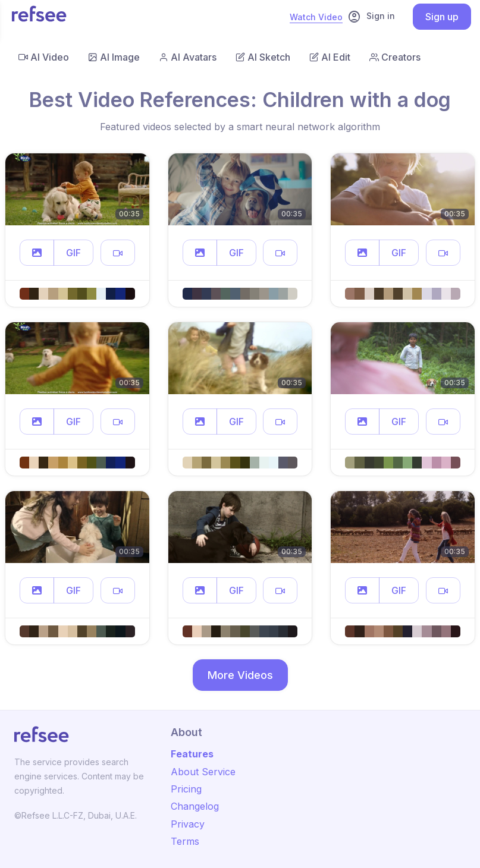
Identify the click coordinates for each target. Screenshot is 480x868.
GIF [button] (73, 253)
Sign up (442, 17)
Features (192, 754)
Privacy (188, 824)
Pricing (186, 789)
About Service (203, 772)
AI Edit (330, 57)
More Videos (240, 675)
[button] (37, 253)
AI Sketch (263, 57)
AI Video (44, 57)
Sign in (371, 17)
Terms (185, 841)
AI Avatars (188, 57)
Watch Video (316, 17)
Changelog (195, 806)
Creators (395, 57)
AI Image (114, 57)
